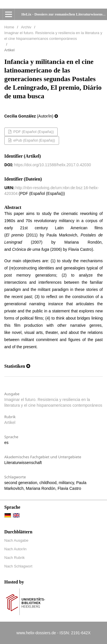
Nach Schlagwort (18, 566)
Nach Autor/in (15, 549)
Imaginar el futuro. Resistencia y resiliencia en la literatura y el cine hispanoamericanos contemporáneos (53, 36)
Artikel (10, 422)
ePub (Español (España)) (34, 140)
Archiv (26, 27)
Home (9, 27)
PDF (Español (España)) (33, 132)
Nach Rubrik (15, 558)
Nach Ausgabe (16, 540)
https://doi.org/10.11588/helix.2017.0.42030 (52, 165)
